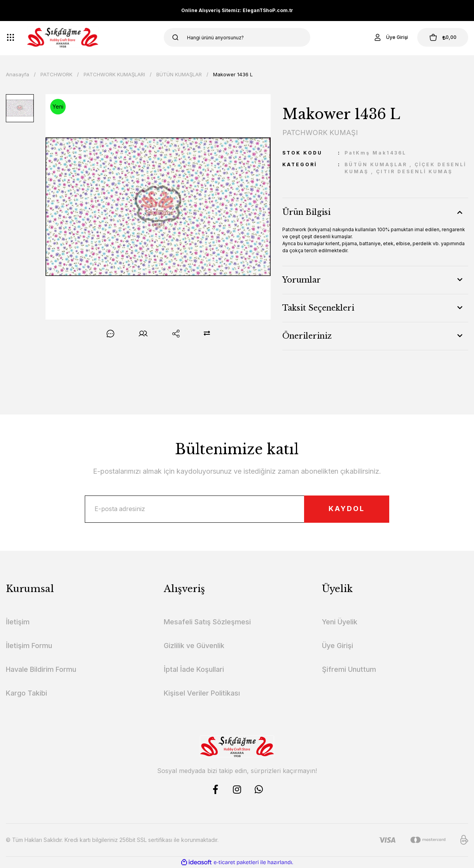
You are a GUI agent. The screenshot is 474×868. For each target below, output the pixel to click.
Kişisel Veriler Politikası (202, 693)
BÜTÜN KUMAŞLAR (376, 164)
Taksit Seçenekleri (318, 308)
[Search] (237, 37)
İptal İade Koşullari (194, 669)
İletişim (18, 622)
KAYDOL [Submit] (346, 509)
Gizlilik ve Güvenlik (194, 646)
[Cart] (443, 37)
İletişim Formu (29, 646)
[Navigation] (10, 37)
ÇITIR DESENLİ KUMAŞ (414, 171)
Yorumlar (302, 280)
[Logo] (63, 37)
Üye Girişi (338, 646)
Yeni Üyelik (340, 622)
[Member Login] (390, 37)
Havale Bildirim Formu (41, 669)
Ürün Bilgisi (306, 212)
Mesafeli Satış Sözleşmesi (207, 622)
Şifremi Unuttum (349, 669)
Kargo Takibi (26, 693)
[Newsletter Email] (237, 509)
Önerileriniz (307, 336)
